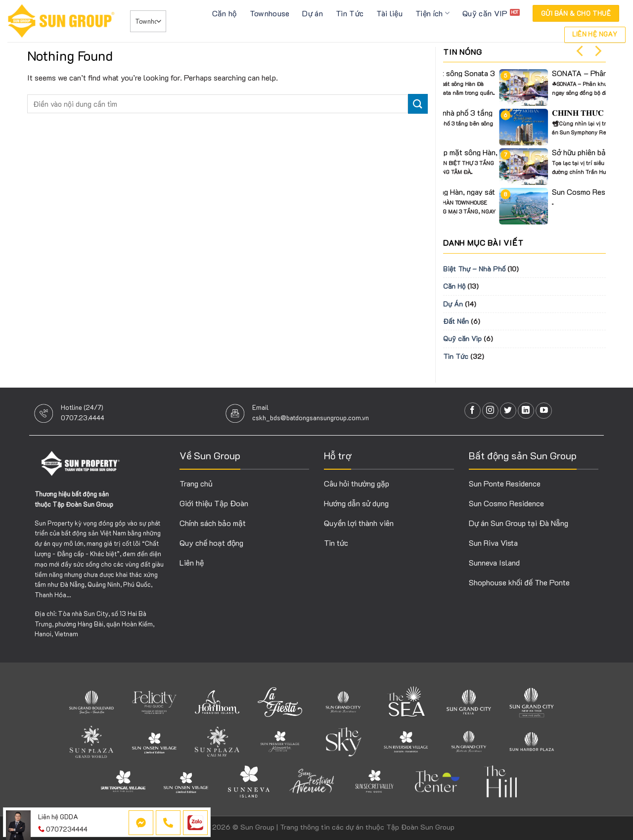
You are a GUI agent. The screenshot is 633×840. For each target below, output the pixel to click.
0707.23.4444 (83, 418)
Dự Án (453, 304)
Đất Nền (456, 321)
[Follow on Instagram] (490, 411)
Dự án (313, 13)
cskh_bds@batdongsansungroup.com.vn (311, 418)
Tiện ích (432, 13)
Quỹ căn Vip (462, 338)
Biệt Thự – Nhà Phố (474, 269)
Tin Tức (350, 13)
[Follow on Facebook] (473, 411)
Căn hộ (225, 13)
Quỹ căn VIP (485, 13)
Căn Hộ (454, 286)
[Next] (597, 51)
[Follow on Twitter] (508, 411)
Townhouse (270, 13)
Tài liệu (389, 13)
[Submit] (418, 104)
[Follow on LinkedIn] (526, 411)
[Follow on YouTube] (544, 411)
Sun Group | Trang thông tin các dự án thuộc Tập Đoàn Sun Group (347, 827)
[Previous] (581, 51)
